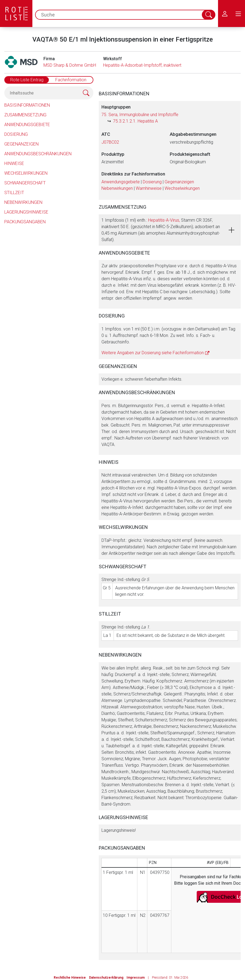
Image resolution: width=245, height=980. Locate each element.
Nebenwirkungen (23, 202)
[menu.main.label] (238, 13)
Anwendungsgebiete (27, 125)
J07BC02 (110, 142)
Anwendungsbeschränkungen (38, 154)
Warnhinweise (149, 188)
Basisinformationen (27, 105)
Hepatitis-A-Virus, (164, 220)
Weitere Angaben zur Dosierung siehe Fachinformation (153, 353)
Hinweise (14, 163)
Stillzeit (14, 193)
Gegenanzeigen (21, 144)
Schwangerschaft (25, 183)
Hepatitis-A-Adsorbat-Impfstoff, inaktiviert (142, 65)
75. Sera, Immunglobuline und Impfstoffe (140, 115)
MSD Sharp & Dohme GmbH (70, 65)
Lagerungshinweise (26, 212)
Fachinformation (71, 80)
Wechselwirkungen (26, 173)
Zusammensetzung (25, 115)
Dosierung (16, 134)
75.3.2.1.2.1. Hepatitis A (135, 121)
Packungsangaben (25, 222)
